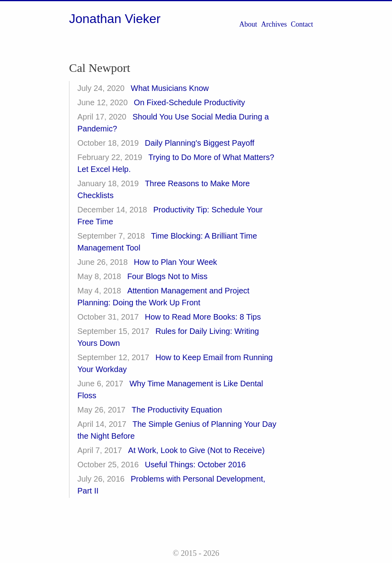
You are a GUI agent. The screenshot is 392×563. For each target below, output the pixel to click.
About (248, 24)
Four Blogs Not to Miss (167, 276)
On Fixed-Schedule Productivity (189, 102)
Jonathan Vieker (115, 19)
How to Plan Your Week (175, 262)
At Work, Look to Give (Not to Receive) (196, 450)
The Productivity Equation (177, 410)
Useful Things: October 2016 (195, 465)
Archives (274, 24)
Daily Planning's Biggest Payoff (200, 143)
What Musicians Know (170, 88)
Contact (302, 24)
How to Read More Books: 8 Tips (203, 317)
